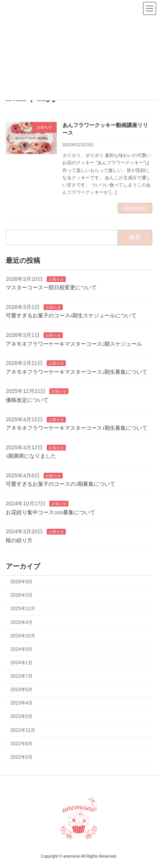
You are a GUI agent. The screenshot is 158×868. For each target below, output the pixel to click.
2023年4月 (21, 703)
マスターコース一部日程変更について (51, 288)
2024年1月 (21, 663)
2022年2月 (21, 757)
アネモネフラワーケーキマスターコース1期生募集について (77, 428)
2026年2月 (21, 596)
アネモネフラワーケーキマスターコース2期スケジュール (74, 344)
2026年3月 (21, 582)
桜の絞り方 (19, 540)
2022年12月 (23, 730)
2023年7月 (21, 676)
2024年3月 (21, 649)
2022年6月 (21, 744)
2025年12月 (23, 609)
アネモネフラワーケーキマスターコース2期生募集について (77, 372)
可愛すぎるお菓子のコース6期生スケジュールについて (71, 316)
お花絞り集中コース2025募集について (50, 512)
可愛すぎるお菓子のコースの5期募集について (60, 484)
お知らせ (56, 279)
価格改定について (27, 400)
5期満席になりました (31, 456)
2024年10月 (23, 636)
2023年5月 (21, 690)
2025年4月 (21, 622)
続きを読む (135, 208)
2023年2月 (21, 717)
